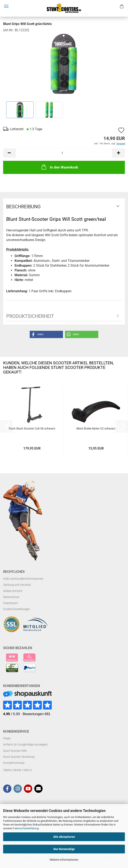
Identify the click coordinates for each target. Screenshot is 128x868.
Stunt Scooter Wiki (15, 751)
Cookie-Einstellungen (17, 609)
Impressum (10, 603)
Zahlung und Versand (17, 585)
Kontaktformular (14, 763)
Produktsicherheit (30, 316)
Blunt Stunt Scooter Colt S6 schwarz (32, 428)
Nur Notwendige (64, 849)
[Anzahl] (64, 153)
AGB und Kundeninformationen (23, 579)
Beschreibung (23, 207)
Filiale (7, 738)
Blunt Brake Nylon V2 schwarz (96, 428)
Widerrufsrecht (13, 591)
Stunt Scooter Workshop (19, 757)
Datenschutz (11, 597)
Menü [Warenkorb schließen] (6, 6)
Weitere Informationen (64, 860)
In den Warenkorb (59, 167)
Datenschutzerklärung (26, 828)
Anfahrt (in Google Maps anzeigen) (25, 744)
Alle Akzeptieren (64, 837)
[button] (9, 153)
